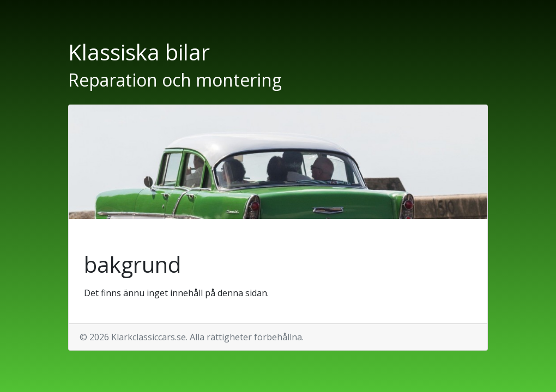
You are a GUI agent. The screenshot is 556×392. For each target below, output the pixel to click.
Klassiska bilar (139, 52)
